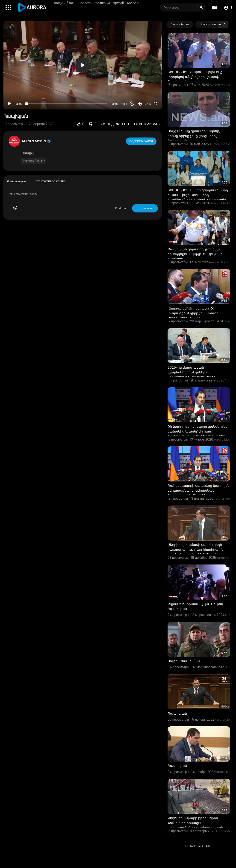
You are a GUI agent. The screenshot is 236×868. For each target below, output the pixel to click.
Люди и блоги (65, 3)
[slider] (67, 104)
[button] (227, 8)
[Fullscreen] (155, 104)
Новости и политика (94, 3)
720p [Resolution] (148, 104)
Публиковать (145, 208)
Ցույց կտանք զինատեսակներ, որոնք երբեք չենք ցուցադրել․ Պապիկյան (194, 136)
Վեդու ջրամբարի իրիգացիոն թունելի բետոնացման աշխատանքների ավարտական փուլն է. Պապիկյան (195, 825)
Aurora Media (36, 141)
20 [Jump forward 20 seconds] (132, 104)
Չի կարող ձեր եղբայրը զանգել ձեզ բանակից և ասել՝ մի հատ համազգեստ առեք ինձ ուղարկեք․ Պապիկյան (198, 434)
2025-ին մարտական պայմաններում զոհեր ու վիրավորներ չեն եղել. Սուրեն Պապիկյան (193, 375)
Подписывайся (141, 141)
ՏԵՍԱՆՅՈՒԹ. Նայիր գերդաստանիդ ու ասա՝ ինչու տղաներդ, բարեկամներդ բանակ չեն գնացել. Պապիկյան (198, 197)
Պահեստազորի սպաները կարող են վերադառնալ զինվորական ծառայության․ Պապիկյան (199, 490)
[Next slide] (224, 24)
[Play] (9, 104)
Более (133, 3)
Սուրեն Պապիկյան (184, 661)
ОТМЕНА (120, 208)
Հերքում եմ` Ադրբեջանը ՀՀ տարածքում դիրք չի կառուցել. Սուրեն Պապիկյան (194, 313)
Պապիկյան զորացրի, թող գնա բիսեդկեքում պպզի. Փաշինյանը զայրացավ (195, 254)
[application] (83, 65)
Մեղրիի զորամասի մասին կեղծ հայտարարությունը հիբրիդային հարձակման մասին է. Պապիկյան (197, 550)
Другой (119, 3)
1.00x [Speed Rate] (124, 104)
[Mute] (140, 104)
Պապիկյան (177, 713)
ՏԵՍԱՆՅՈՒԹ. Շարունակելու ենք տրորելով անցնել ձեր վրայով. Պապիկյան (195, 77)
